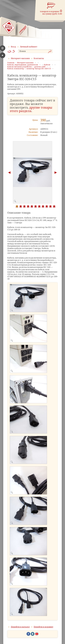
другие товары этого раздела (31, 109)
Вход (13, 47)
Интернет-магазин (20, 58)
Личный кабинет (29, 47)
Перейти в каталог (20, 627)
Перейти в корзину (43, 627)
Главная (11, 63)
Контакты (39, 58)
